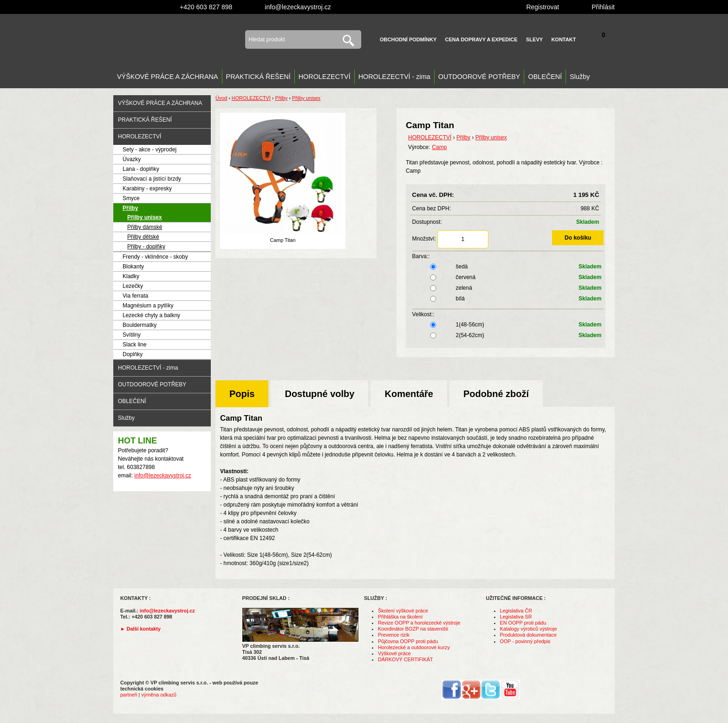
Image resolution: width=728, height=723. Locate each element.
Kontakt (563, 39)
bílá (508, 299)
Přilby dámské (145, 227)
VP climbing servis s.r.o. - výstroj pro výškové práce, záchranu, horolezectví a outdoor (172, 39)
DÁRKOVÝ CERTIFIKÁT (406, 659)
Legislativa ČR (516, 611)
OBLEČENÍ (545, 77)
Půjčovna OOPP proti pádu (408, 641)
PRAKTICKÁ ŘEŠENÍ (258, 77)
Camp (439, 147)
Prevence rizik (394, 635)
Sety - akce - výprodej (149, 150)
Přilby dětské (143, 237)
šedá (508, 267)
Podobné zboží (496, 394)
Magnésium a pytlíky (148, 306)
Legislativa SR (516, 617)
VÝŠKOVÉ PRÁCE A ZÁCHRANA (168, 77)
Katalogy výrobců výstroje (529, 629)
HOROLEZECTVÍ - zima (394, 77)
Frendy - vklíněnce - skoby (155, 257)
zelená (508, 288)
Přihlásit (603, 7)
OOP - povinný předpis (525, 641)
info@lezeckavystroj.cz (298, 7)
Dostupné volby (319, 394)
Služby (580, 77)
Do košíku (578, 238)
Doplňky (133, 354)
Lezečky (133, 286)
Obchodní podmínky (408, 39)
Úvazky (132, 159)
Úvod (221, 98)
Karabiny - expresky (147, 189)
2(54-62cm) (508, 335)
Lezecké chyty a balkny (151, 315)
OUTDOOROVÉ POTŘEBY (479, 77)
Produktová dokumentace (528, 635)
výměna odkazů (159, 695)
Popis (242, 394)
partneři (129, 695)
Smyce (131, 198)
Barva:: (421, 256)
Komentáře (409, 394)
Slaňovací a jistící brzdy (152, 179)
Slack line (134, 345)
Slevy (534, 39)
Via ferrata (135, 296)
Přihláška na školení (400, 617)
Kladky (131, 276)
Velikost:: (423, 314)
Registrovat (543, 7)
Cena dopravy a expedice (481, 39)
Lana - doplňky (141, 169)
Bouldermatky (140, 325)
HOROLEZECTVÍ (325, 77)
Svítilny (132, 335)
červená (508, 277)
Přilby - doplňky (146, 247)
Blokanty (133, 267)
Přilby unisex (145, 217)
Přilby (130, 208)
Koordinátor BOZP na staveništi (413, 629)
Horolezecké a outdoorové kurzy (414, 647)
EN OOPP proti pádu (523, 623)
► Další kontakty (140, 629)
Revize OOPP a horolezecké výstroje (419, 623)
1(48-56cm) (508, 325)
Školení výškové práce (403, 611)
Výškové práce (394, 653)
